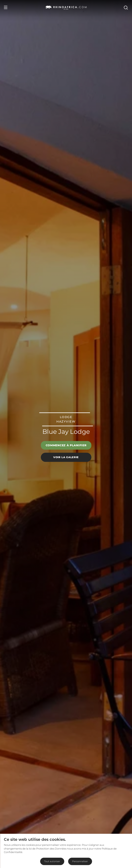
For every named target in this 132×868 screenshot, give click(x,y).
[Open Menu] (6, 7)
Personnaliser (80, 861)
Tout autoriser (52, 861)
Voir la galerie (66, 457)
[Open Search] (126, 7)
